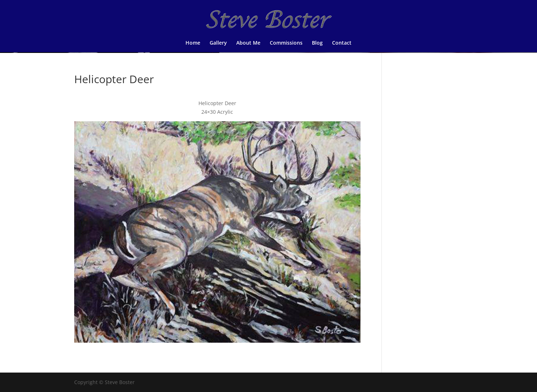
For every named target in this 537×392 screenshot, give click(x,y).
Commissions (286, 43)
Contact (342, 43)
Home (193, 43)
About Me (248, 43)
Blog (317, 43)
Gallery (218, 43)
